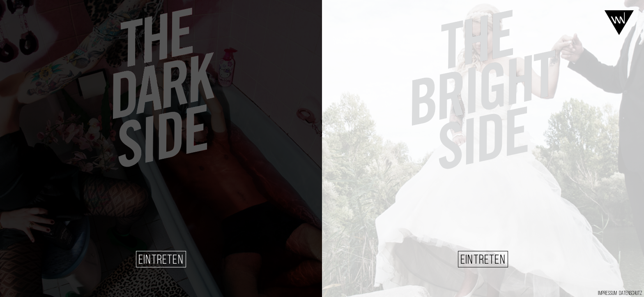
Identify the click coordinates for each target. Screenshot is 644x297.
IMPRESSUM (607, 294)
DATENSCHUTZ (630, 294)
